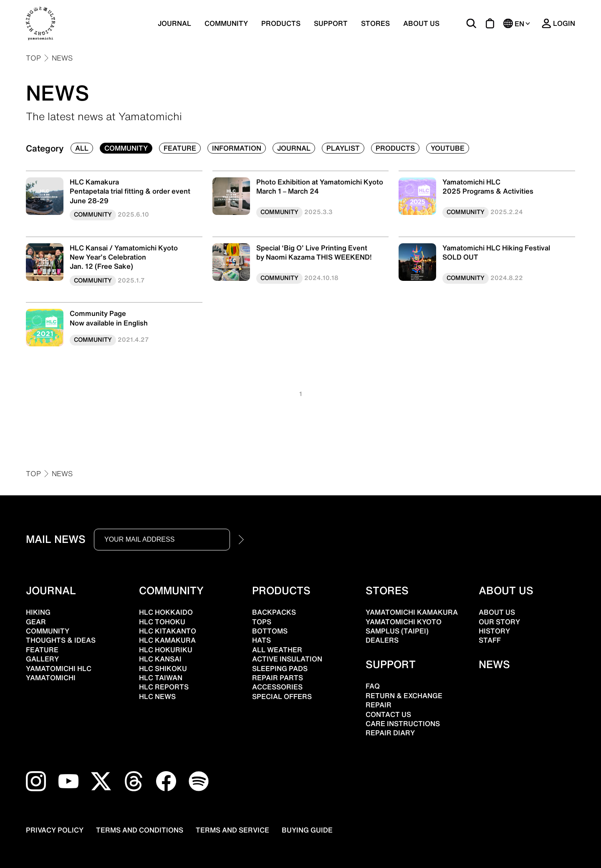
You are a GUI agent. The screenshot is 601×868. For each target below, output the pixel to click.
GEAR (36, 622)
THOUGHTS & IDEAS (61, 640)
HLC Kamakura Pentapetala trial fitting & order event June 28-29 (130, 191)
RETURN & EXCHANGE (404, 696)
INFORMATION (237, 148)
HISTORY (494, 631)
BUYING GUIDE (307, 830)
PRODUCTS (281, 23)
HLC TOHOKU (162, 622)
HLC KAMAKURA (167, 640)
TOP (33, 58)
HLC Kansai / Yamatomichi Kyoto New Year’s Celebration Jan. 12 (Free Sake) (124, 257)
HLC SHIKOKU (163, 669)
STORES (375, 23)
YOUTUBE (448, 148)
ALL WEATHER (277, 650)
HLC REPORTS (164, 687)
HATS (261, 640)
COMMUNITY (226, 23)
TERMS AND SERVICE (232, 830)
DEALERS (382, 640)
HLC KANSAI (160, 659)
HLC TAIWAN (161, 678)
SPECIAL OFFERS (282, 696)
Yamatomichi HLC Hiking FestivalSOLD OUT (496, 252)
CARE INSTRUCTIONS (403, 724)
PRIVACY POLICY (55, 830)
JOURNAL (174, 23)
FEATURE (180, 148)
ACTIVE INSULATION (287, 659)
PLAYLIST (343, 148)
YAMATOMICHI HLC (59, 669)
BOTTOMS (270, 631)
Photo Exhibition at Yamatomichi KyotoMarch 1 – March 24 (320, 187)
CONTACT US (388, 714)
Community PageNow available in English (109, 318)
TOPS (262, 622)
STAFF (490, 640)
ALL (82, 148)
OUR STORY (499, 622)
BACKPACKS (274, 612)
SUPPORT (331, 23)
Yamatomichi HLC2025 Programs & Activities (488, 187)
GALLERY (42, 659)
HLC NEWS (157, 696)
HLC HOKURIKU (166, 650)
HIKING (38, 612)
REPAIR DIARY (390, 733)
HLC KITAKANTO (168, 631)
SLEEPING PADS (280, 669)
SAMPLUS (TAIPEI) (397, 631)
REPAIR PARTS (278, 678)
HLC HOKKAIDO (166, 612)
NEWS (62, 58)
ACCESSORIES (277, 687)
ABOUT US (421, 23)
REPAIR (379, 705)
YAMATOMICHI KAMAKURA (412, 612)
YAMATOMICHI (51, 678)
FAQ (373, 686)
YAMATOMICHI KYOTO (404, 622)
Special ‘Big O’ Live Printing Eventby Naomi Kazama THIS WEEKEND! (314, 252)
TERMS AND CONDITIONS (140, 830)
